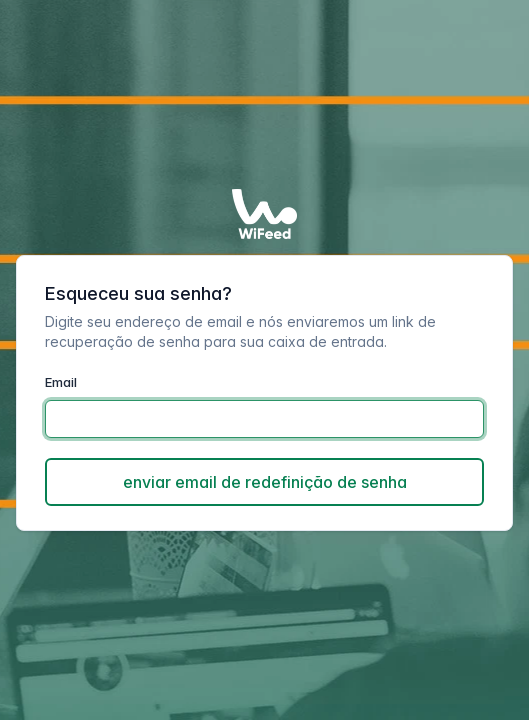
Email (61, 382)
